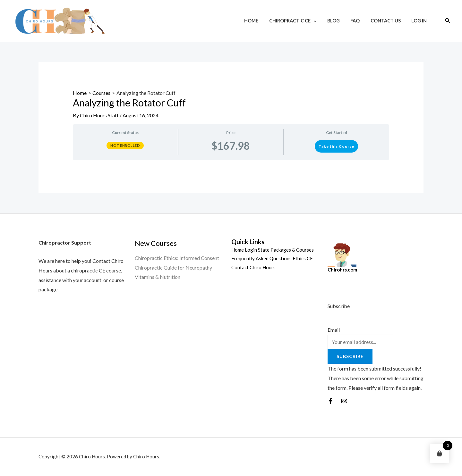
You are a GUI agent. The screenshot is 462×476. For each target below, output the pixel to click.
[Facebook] (330, 401)
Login (251, 250)
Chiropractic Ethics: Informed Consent (177, 258)
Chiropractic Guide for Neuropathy (173, 267)
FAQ (359, 21)
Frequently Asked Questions (261, 258)
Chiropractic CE (300, 21)
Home (260, 21)
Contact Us (388, 21)
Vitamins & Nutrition (158, 277)
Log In (420, 21)
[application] (320, 21)
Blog (339, 21)
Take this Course (336, 146)
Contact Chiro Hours (253, 267)
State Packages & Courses (286, 250)
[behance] (344, 401)
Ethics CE (303, 258)
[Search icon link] (448, 21)
